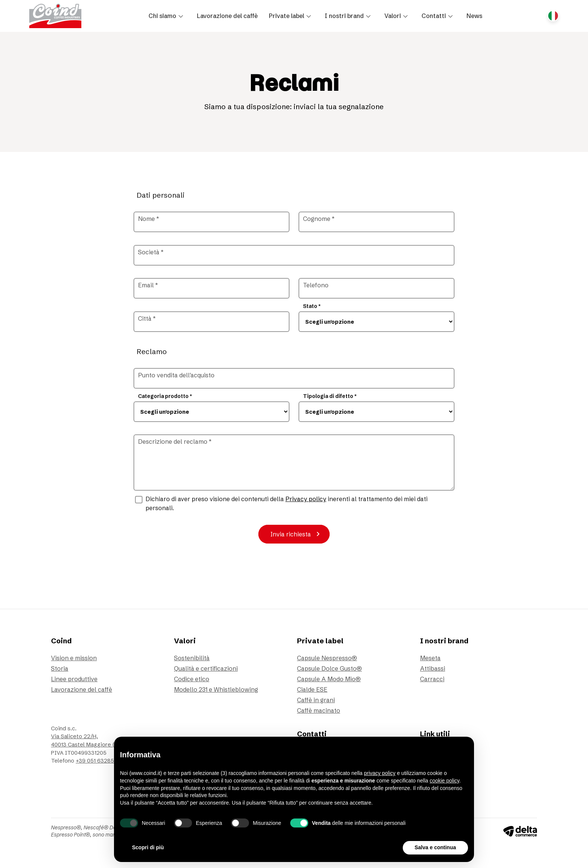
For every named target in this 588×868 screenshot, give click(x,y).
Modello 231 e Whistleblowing (216, 689)
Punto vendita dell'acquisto (176, 375)
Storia (60, 668)
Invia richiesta (297, 534)
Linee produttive (74, 679)
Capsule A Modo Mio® (329, 679)
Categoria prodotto (165, 396)
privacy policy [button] (380, 773)
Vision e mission (74, 658)
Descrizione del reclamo (175, 442)
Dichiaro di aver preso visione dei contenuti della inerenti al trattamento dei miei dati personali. (286, 503)
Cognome (319, 219)
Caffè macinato (319, 710)
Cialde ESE (312, 689)
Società (151, 252)
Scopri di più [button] (148, 847)
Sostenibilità (192, 658)
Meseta (430, 658)
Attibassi (433, 668)
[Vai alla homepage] (55, 16)
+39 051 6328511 (97, 761)
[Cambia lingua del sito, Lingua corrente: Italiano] (553, 16)
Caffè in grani (316, 700)
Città (147, 318)
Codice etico (192, 679)
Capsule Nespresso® (327, 658)
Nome (148, 219)
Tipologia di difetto (330, 396)
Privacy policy (306, 499)
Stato (312, 306)
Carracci (432, 679)
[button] (167, 16)
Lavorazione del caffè (82, 689)
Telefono (316, 285)
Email (148, 285)
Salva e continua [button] (435, 847)
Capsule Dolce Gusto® (329, 668)
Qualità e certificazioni (206, 668)
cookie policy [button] (445, 781)
